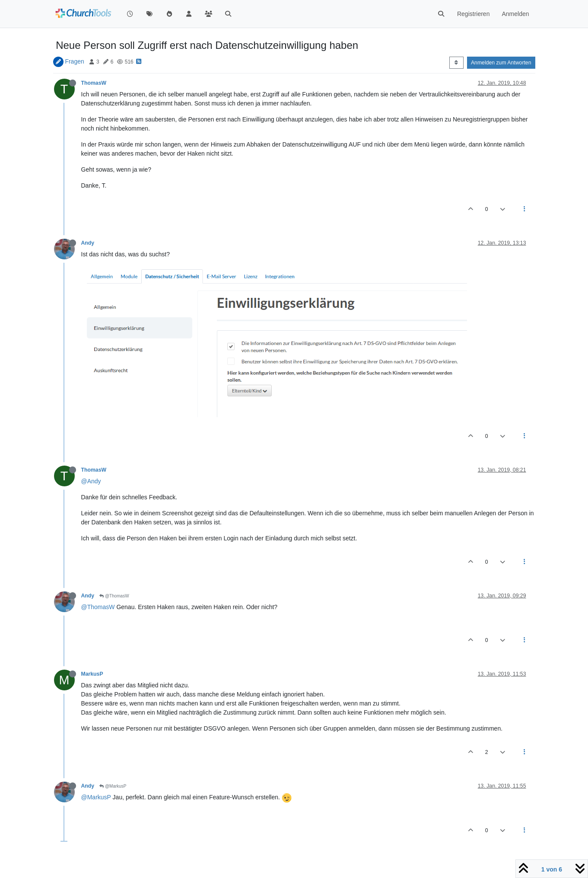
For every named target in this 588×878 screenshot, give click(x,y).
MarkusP (92, 674)
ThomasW (94, 83)
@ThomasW (114, 596)
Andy (88, 243)
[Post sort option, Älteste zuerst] (456, 63)
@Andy (91, 481)
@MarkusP (113, 786)
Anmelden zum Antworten (501, 63)
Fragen (74, 61)
